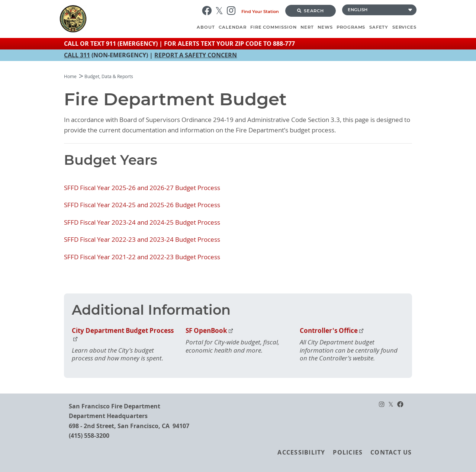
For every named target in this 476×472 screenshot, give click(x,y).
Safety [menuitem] (379, 27)
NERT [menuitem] (307, 27)
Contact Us (391, 452)
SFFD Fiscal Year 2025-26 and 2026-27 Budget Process (142, 188)
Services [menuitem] (404, 27)
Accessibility (301, 452)
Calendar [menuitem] (232, 27)
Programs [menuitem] (351, 27)
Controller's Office (329, 330)
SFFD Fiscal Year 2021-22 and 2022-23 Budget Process (142, 257)
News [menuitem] (325, 27)
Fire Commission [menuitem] (274, 27)
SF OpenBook (206, 330)
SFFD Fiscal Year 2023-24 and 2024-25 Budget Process (142, 222)
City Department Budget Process (123, 330)
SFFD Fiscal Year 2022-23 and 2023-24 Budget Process (142, 240)
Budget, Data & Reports (109, 76)
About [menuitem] (206, 27)
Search (311, 11)
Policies (348, 452)
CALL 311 (77, 55)
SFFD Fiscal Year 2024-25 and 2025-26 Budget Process (142, 205)
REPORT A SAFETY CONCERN (196, 55)
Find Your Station (260, 12)
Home (70, 76)
